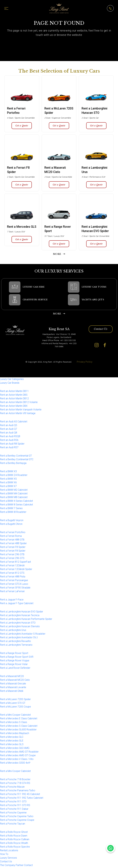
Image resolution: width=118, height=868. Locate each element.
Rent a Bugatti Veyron (12, 521)
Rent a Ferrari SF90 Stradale (15, 589)
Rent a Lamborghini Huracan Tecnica (20, 616)
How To (4, 855)
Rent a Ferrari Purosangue (14, 581)
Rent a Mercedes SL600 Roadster (18, 730)
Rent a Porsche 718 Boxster (15, 780)
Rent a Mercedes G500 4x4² (15, 764)
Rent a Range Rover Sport (14, 654)
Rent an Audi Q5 (9, 426)
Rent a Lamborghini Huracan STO (18, 624)
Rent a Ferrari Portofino (13, 533)
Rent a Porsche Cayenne (13, 813)
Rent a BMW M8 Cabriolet (14, 498)
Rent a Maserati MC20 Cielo (15, 681)
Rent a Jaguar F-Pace (12, 601)
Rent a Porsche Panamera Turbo (18, 791)
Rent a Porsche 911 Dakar (14, 810)
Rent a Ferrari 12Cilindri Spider (16, 570)
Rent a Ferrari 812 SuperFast (15, 563)
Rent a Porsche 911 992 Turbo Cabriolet (22, 799)
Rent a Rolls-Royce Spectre (15, 848)
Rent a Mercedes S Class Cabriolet (19, 727)
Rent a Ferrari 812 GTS (12, 574)
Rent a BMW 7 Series (11, 509)
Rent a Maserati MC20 (12, 677)
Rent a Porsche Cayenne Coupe (17, 821)
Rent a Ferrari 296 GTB (12, 555)
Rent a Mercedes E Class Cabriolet (19, 719)
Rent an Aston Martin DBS (14, 396)
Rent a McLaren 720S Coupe (15, 707)
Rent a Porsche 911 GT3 (13, 802)
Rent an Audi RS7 (9, 448)
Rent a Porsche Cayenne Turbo (17, 817)
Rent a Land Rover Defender (15, 669)
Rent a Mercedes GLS (12, 745)
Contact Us (101, 330)
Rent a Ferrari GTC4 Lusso (14, 585)
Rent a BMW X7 (8, 487)
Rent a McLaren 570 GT (13, 704)
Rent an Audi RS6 (9, 441)
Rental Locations (9, 851)
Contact (28, 866)
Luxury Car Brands (10, 384)
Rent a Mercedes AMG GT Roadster (19, 753)
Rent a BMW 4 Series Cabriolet (16, 502)
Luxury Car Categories (12, 380)
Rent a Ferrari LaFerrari (12, 592)
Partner (20, 866)
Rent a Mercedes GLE (12, 742)
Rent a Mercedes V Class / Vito (17, 760)
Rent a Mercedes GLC (12, 738)
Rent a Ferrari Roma (11, 537)
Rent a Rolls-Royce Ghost (14, 833)
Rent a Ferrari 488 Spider (13, 544)
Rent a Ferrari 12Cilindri (12, 566)
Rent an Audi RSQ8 (10, 437)
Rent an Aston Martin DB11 (14, 392)
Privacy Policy (85, 363)
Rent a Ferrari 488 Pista (13, 577)
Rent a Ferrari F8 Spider (13, 548)
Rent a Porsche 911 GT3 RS (15, 806)
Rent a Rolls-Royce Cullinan (15, 840)
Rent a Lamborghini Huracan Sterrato (20, 627)
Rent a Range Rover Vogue (15, 661)
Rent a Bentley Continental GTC (17, 460)
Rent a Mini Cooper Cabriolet (15, 716)
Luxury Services (8, 859)
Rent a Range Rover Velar (14, 665)
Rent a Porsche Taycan (13, 825)
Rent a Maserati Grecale (13, 684)
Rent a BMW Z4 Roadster (14, 476)
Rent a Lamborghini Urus (13, 631)
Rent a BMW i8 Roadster (13, 513)
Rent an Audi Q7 (9, 430)
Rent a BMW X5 (8, 480)
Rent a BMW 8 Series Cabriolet (16, 506)
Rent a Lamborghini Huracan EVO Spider (22, 613)
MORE (57, 255)
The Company (8, 866)
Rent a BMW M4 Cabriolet (14, 494)
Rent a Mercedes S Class (14, 723)
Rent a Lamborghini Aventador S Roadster (23, 635)
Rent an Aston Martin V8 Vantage (18, 414)
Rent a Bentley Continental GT (16, 457)
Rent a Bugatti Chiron (11, 525)
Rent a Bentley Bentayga (13, 464)
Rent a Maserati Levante (13, 688)
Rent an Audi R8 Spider (12, 445)
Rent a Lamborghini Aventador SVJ (19, 638)
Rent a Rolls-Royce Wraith (14, 844)
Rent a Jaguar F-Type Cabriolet (17, 604)
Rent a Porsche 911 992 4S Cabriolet (20, 795)
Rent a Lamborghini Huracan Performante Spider (26, 620)
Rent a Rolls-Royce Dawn (14, 837)
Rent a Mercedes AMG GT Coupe (18, 756)
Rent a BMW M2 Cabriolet (14, 491)
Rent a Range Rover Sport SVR (17, 658)
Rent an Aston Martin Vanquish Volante (21, 410)
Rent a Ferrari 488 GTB (12, 541)
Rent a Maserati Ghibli (12, 692)
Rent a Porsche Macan (12, 788)
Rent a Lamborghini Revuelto (15, 642)
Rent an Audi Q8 (9, 434)
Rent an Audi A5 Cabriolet (14, 422)
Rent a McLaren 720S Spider (15, 700)
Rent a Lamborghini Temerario (16, 646)
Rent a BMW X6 (8, 483)
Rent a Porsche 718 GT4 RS (15, 784)
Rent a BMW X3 (8, 472)
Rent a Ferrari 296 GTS (12, 559)
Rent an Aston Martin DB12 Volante (19, 403)
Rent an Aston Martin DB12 (14, 399)
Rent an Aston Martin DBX (14, 407)
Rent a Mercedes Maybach (15, 734)
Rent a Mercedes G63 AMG (15, 749)
